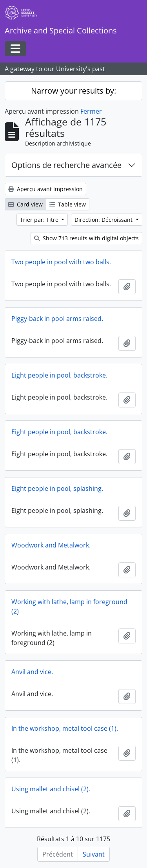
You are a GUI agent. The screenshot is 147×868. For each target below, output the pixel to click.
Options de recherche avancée (66, 165)
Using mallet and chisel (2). (51, 789)
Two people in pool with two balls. (61, 262)
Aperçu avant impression (45, 189)
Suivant (94, 854)
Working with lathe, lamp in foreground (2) (69, 606)
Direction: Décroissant (104, 220)
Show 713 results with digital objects (86, 238)
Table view (68, 204)
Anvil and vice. (32, 672)
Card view (25, 204)
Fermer (91, 111)
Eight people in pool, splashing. (57, 488)
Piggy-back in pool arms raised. (57, 319)
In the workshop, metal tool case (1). (65, 728)
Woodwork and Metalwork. (51, 545)
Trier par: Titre (40, 220)
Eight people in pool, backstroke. (59, 375)
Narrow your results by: (73, 91)
